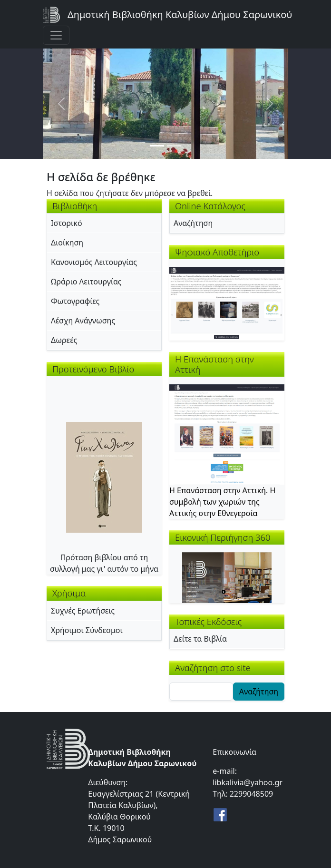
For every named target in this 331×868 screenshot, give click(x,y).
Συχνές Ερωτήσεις (83, 611)
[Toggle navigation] (56, 35)
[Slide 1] (157, 146)
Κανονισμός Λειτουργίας (94, 262)
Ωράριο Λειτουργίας (86, 282)
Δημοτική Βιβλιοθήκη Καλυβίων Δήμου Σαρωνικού (180, 15)
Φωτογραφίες (75, 301)
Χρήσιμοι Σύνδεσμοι (87, 630)
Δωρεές (64, 340)
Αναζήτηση (193, 223)
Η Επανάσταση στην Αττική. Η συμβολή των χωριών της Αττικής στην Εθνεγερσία (222, 502)
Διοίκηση (67, 243)
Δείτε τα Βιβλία (200, 639)
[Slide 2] (174, 146)
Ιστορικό (67, 223)
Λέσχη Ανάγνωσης (83, 321)
